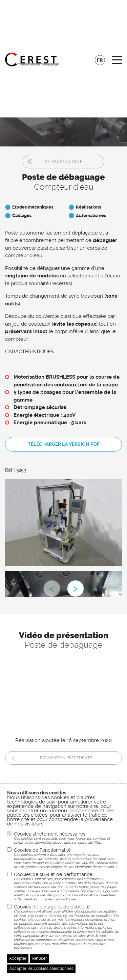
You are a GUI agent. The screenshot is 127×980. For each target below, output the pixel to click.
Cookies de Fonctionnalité (67, 858)
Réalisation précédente (66, 758)
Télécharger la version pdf (64, 444)
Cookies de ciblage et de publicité (67, 927)
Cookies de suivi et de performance (67, 887)
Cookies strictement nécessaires (67, 838)
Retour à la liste (63, 162)
